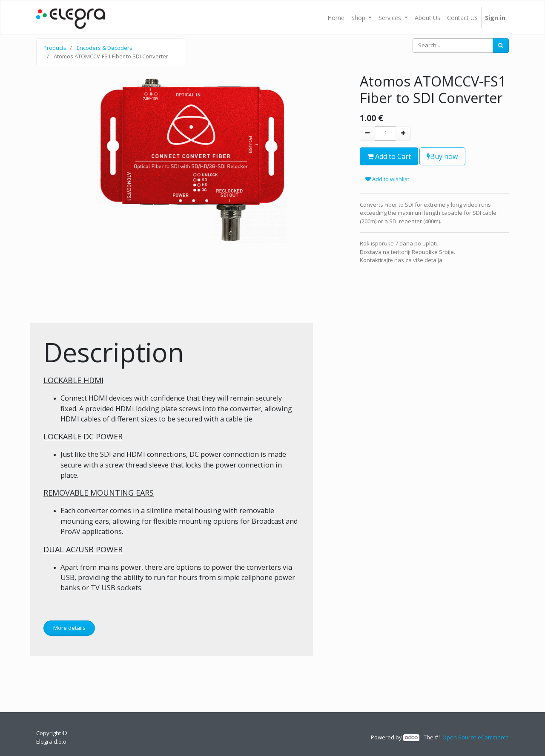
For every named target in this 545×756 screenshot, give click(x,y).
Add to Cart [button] (389, 156)
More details (69, 628)
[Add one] (403, 133)
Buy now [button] (442, 156)
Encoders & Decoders (105, 48)
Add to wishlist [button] (387, 179)
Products (55, 48)
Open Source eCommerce (476, 737)
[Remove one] (367, 133)
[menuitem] (336, 17)
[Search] (501, 46)
